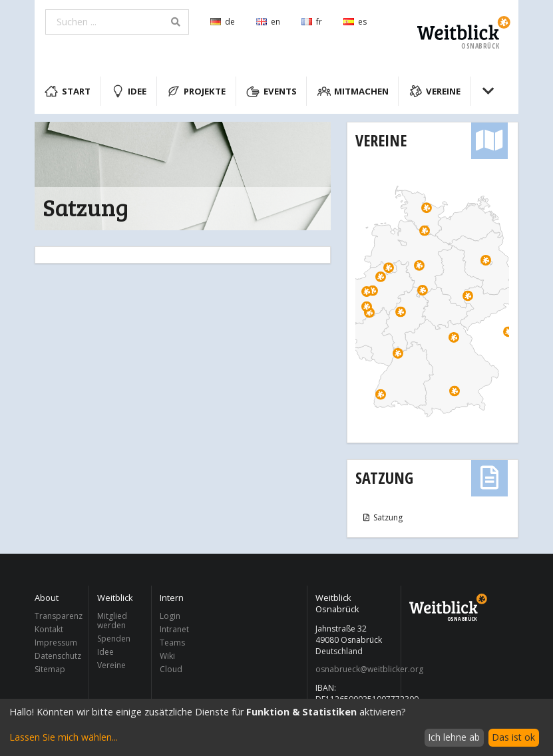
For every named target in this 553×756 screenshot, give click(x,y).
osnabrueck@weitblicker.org (354, 669)
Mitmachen (353, 91)
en (268, 22)
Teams (172, 643)
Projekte (197, 91)
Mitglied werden (112, 621)
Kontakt (49, 629)
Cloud (171, 669)
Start (68, 91)
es (355, 22)
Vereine (435, 91)
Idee (129, 91)
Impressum (56, 643)
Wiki (167, 656)
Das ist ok (513, 737)
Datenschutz (58, 656)
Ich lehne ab (454, 737)
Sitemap (50, 669)
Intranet (174, 629)
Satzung (384, 477)
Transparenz (58, 617)
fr (312, 22)
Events (272, 91)
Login (170, 617)
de (223, 22)
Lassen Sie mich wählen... (64, 737)
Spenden (114, 639)
